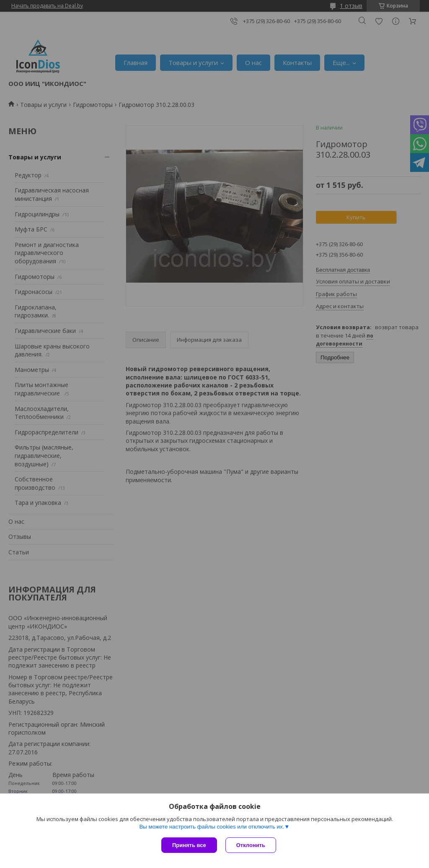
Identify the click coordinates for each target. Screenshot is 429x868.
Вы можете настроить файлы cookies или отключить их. (212, 827)
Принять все (189, 845)
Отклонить (251, 845)
